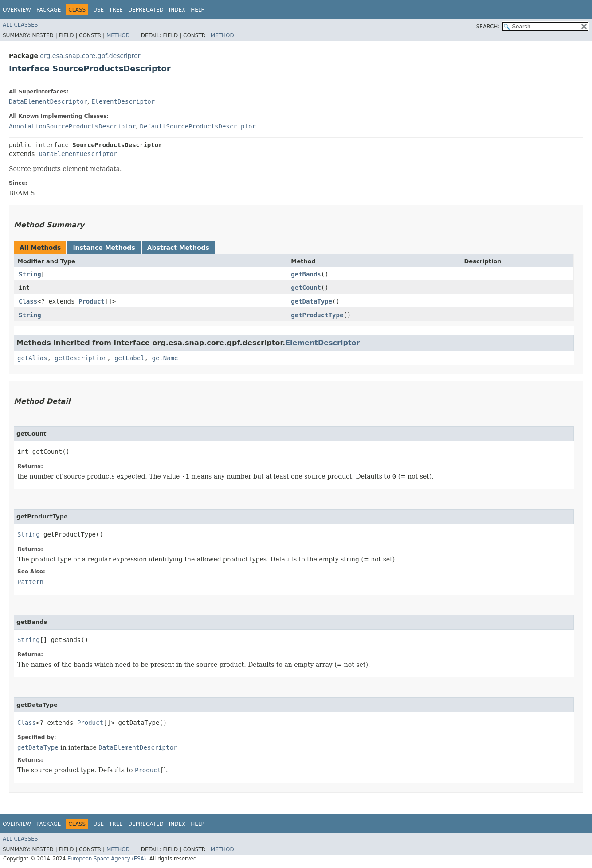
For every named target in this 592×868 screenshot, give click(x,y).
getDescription (81, 358)
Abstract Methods (178, 248)
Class (28, 301)
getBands (306, 274)
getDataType (312, 301)
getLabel (129, 358)
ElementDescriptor (123, 101)
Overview (17, 10)
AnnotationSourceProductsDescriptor (73, 126)
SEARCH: (488, 27)
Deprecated (146, 10)
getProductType (317, 315)
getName (165, 358)
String (30, 274)
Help (198, 10)
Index (177, 10)
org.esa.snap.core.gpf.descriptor (90, 56)
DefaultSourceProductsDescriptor (198, 126)
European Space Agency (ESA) (107, 859)
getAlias (32, 358)
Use (98, 10)
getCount (306, 288)
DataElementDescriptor (48, 101)
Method (118, 35)
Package (49, 10)
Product (92, 301)
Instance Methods (104, 248)
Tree (116, 10)
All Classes (20, 25)
